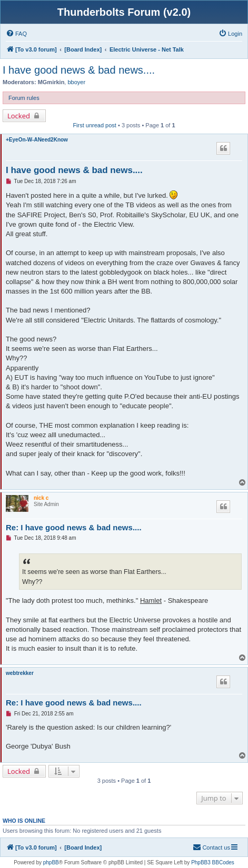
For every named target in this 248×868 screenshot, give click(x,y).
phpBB (51, 862)
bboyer (76, 82)
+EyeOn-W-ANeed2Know (37, 140)
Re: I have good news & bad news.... (74, 527)
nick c (41, 498)
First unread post (95, 125)
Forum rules (24, 98)
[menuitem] (16, 34)
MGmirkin (51, 82)
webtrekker (20, 673)
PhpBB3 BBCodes (213, 862)
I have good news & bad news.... (79, 70)
